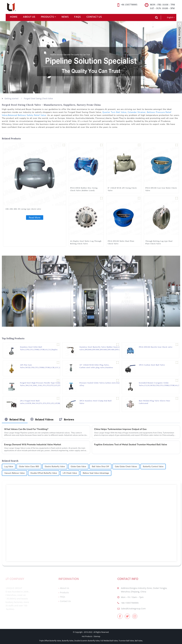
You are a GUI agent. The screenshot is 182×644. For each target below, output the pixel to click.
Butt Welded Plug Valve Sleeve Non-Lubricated (155, 402)
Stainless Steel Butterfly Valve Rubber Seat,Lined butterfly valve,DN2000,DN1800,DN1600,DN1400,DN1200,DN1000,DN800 (108, 348)
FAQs (77, 17)
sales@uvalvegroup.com (126, 608)
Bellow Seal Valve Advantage (96, 473)
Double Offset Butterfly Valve (44, 473)
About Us (29, 17)
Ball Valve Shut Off (100, 467)
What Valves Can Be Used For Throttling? (26, 429)
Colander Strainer (137, 112)
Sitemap (97, 636)
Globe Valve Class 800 (29, 467)
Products (48, 17)
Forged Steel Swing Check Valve (38, 98)
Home (14, 17)
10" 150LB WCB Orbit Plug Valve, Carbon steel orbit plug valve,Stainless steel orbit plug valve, (96, 366)
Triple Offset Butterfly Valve (50, 641)
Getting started (11, 98)
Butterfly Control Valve (153, 467)
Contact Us (94, 17)
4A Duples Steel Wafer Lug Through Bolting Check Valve (86, 242)
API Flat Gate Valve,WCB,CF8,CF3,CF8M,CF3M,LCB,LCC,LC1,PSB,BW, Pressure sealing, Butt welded (46, 366)
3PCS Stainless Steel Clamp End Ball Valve (96, 402)
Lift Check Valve (70, 473)
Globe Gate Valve (78, 467)
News (65, 17)
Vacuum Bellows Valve (14, 473)
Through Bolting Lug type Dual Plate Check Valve (159, 242)
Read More (35, 218)
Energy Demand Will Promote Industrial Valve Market (33, 445)
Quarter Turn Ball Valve (114, 112)
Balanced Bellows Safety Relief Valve (27, 115)
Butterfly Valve (68, 641)
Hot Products (87, 636)
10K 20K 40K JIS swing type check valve (23, 209)
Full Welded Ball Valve (109, 641)
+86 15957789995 (123, 603)
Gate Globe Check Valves (126, 467)
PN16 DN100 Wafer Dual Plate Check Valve (121, 242)
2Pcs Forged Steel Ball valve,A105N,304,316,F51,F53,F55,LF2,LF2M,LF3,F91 (44, 402)
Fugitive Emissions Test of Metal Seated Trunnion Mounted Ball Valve (131, 445)
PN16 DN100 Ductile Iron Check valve (156, 347)
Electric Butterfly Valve (55, 467)
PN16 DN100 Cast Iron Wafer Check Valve (161, 189)
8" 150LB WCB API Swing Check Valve (122, 189)
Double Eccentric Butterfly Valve (87, 641)
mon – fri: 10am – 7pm (125, 597)
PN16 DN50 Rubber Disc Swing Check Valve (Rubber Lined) (84, 189)
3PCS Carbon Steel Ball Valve (152, 365)
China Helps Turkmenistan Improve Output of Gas (120, 429)
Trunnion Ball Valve (126, 641)
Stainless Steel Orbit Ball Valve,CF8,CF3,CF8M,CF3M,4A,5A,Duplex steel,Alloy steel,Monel (39, 348)
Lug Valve (9, 467)
